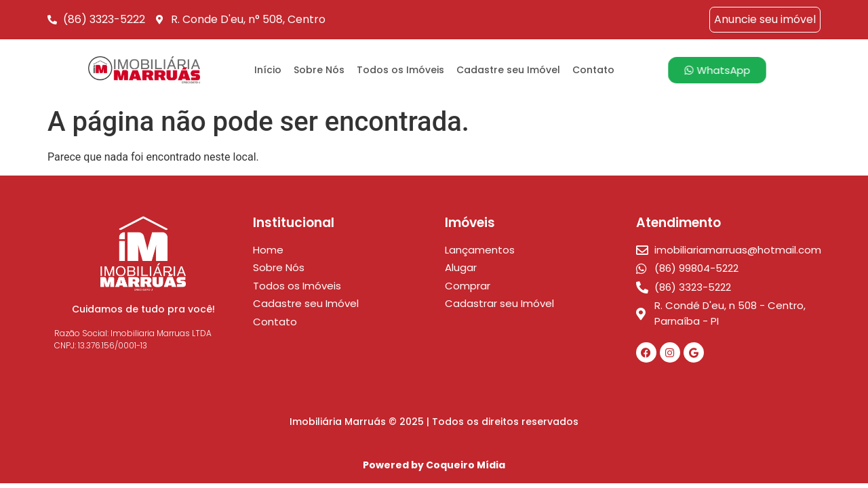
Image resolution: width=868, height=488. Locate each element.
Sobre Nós (319, 70)
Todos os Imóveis (400, 70)
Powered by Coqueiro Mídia (434, 465)
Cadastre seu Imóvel (508, 70)
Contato (593, 70)
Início (268, 70)
